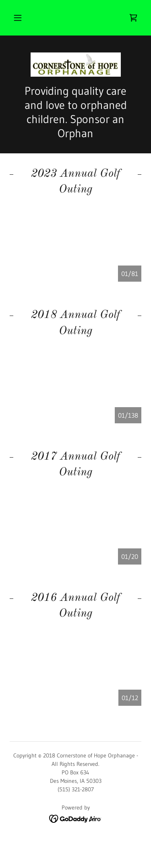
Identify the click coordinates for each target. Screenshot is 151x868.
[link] (133, 18)
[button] (18, 18)
